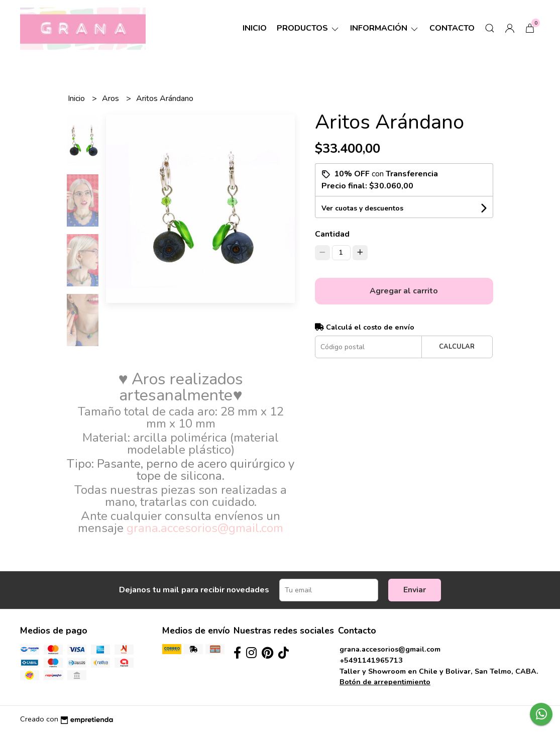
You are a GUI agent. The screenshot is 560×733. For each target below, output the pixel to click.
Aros (111, 98)
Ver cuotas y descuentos (362, 208)
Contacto (452, 28)
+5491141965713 (371, 660)
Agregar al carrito (404, 291)
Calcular (457, 347)
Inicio (255, 28)
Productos (308, 28)
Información (385, 28)
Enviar (415, 590)
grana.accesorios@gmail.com (390, 649)
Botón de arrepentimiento (385, 682)
